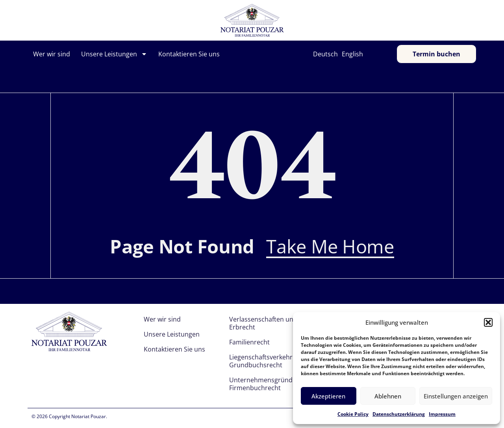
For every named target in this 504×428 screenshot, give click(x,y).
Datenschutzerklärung (399, 414)
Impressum (442, 414)
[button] (488, 322)
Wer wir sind (52, 54)
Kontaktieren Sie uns (189, 54)
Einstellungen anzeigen (456, 396)
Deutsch (325, 54)
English (352, 54)
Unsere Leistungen (114, 54)
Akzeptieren (328, 396)
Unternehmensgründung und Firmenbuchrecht (273, 384)
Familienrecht (249, 342)
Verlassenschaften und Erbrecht (263, 323)
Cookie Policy (353, 414)
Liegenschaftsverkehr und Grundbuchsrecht (268, 361)
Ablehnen (388, 396)
